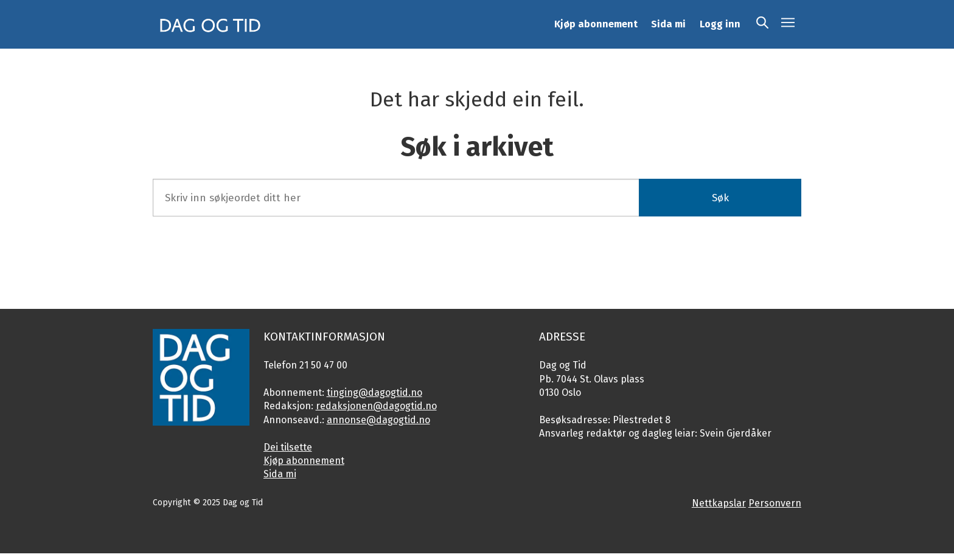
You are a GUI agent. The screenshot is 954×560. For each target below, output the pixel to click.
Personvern (775, 503)
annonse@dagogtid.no (378, 420)
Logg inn (720, 24)
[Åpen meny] (788, 24)
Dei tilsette (288, 447)
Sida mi (668, 24)
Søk (720, 198)
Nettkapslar (719, 503)
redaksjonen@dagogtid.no (376, 406)
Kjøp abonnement (596, 24)
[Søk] (762, 24)
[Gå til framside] (211, 24)
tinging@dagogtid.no (374, 392)
